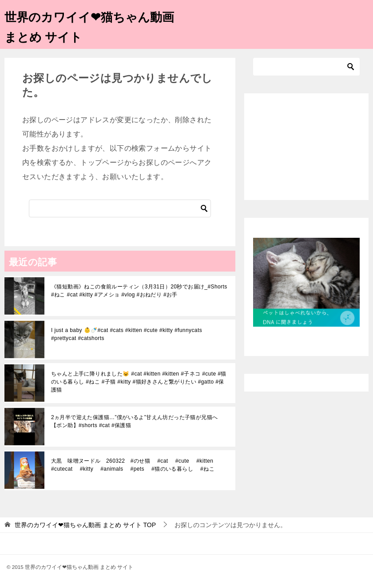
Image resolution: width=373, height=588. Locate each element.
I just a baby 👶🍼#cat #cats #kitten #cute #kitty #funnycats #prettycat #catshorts (127, 334)
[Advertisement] (306, 147)
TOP (85, 525)
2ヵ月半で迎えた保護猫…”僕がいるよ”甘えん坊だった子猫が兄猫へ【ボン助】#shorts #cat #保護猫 (134, 421)
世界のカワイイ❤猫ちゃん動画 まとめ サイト (92, 25)
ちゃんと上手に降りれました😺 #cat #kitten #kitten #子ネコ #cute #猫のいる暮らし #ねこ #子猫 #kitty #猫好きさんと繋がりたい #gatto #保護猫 (139, 382)
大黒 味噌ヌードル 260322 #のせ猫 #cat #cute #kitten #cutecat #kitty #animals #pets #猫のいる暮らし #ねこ (136, 465)
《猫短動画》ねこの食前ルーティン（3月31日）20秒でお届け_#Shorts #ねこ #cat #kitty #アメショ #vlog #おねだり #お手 (139, 291)
